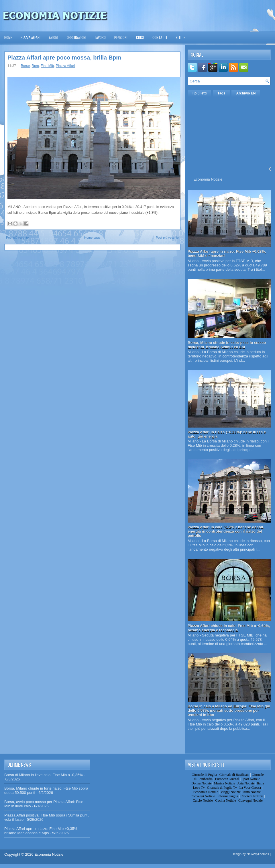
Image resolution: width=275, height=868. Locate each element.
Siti (182, 36)
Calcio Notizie (203, 800)
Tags (221, 93)
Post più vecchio (167, 238)
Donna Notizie (201, 783)
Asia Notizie (246, 783)
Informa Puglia (228, 796)
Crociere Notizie (252, 796)
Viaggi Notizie (231, 792)
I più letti (200, 93)
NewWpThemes (258, 854)
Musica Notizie (225, 783)
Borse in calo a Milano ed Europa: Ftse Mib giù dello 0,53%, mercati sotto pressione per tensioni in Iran (229, 710)
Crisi (140, 37)
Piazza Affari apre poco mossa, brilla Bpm (64, 58)
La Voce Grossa (250, 788)
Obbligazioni (76, 37)
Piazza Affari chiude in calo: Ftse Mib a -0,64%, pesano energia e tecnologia (229, 628)
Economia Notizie (208, 179)
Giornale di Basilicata (234, 775)
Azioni (54, 37)
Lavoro (100, 37)
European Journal (227, 779)
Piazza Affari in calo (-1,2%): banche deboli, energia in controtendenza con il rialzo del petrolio (226, 531)
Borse (25, 66)
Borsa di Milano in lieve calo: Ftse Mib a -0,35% (44, 775)
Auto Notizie (252, 792)
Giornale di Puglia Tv (222, 788)
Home (8, 37)
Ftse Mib (47, 66)
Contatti (160, 37)
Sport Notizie (251, 779)
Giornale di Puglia (204, 775)
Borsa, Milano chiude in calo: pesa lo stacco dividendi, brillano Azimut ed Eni (227, 345)
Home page (92, 238)
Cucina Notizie (225, 800)
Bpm (35, 66)
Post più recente (17, 238)
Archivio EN (246, 93)
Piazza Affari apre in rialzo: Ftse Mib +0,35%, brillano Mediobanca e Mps (41, 831)
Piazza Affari (31, 37)
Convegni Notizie (203, 796)
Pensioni (121, 37)
